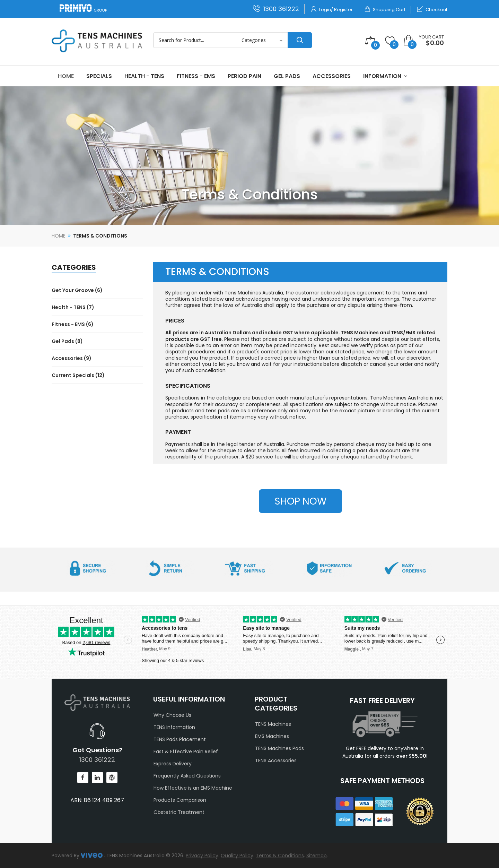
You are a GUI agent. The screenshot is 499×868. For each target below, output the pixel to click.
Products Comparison (180, 800)
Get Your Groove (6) (77, 290)
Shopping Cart (385, 10)
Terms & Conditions (100, 236)
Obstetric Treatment (179, 812)
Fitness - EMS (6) (73, 324)
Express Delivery (173, 764)
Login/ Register (332, 10)
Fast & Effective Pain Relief (186, 751)
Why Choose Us (172, 715)
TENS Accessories (276, 760)
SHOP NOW (300, 501)
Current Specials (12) (78, 375)
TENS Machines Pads (279, 748)
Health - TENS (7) (73, 307)
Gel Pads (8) (67, 341)
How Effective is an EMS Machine (193, 788)
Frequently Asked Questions (187, 776)
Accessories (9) (72, 358)
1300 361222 (276, 9)
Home (59, 236)
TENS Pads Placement (180, 739)
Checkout (432, 10)
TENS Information (174, 727)
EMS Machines (272, 736)
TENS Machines (273, 724)
